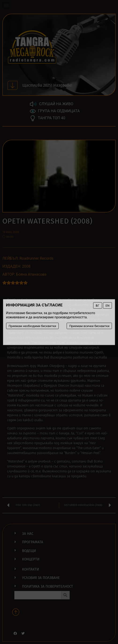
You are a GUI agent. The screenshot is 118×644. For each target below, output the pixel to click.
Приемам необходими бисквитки (32, 326)
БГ (97, 305)
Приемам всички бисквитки (89, 326)
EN (108, 305)
